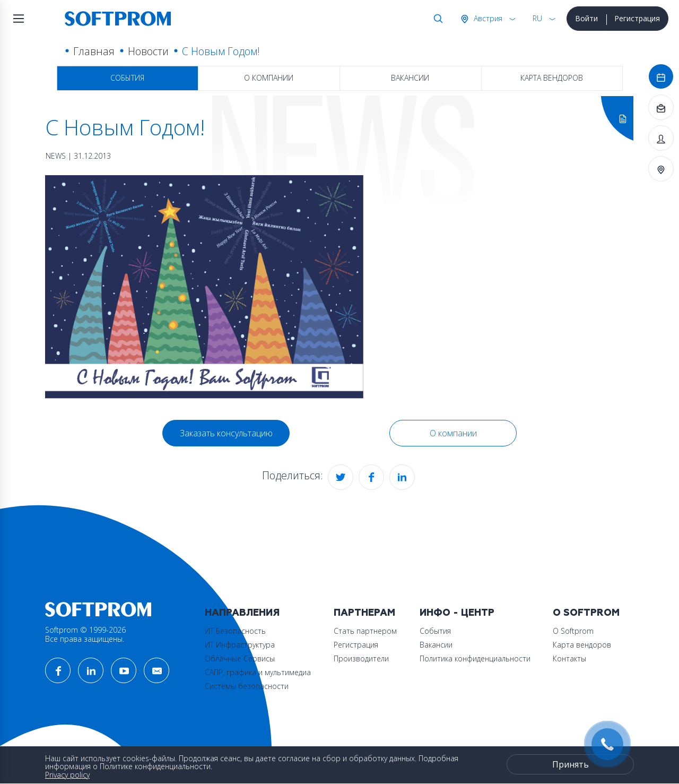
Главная (94, 51)
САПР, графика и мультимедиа (258, 672)
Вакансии (410, 78)
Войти (586, 18)
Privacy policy (67, 775)
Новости (148, 51)
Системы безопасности (247, 686)
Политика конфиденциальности (475, 658)
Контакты (569, 658)
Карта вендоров (552, 78)
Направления (242, 613)
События (127, 78)
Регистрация (637, 18)
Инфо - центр (457, 613)
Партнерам (364, 613)
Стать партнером (365, 631)
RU (537, 18)
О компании (269, 78)
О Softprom (586, 613)
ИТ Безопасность (235, 631)
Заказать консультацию (226, 433)
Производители (361, 658)
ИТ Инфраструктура (240, 645)
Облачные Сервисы (240, 658)
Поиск (436, 19)
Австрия (487, 18)
